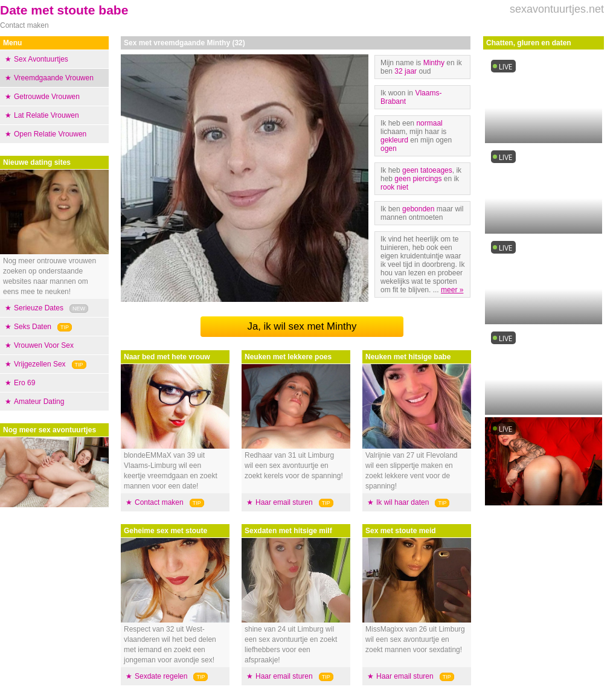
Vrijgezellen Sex (40, 364)
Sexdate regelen (161, 676)
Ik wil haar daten (403, 502)
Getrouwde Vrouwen (47, 97)
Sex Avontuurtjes (41, 59)
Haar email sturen (284, 502)
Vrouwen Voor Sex (44, 345)
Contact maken (159, 502)
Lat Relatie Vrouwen (47, 115)
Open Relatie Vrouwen (50, 134)
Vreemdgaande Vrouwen (54, 78)
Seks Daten (33, 327)
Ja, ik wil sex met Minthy (302, 326)
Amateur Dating (39, 402)
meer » (452, 290)
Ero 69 (24, 383)
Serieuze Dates (39, 308)
